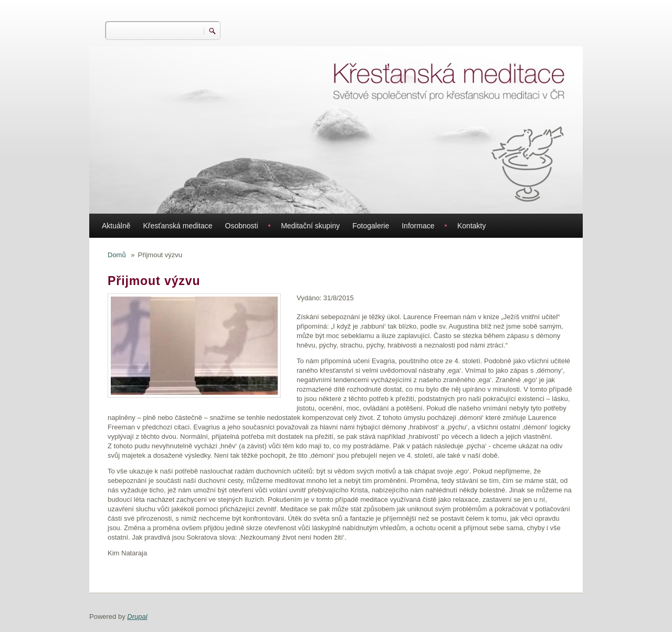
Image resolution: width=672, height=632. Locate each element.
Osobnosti (242, 226)
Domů (117, 255)
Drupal (137, 617)
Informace (418, 226)
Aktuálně (116, 226)
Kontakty (471, 226)
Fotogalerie (371, 226)
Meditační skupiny (310, 226)
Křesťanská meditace (177, 226)
